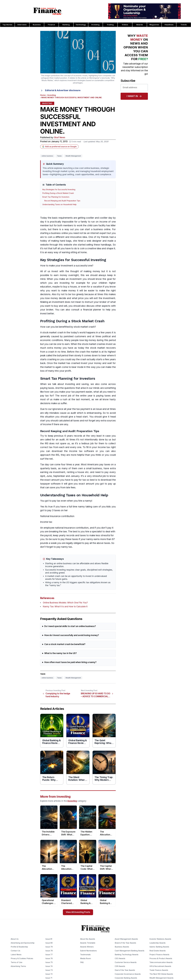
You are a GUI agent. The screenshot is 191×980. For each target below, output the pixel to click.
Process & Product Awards (161, 958)
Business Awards (122, 947)
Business (37, 25)
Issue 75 (49, 962)
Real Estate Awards (158, 951)
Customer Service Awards (126, 962)
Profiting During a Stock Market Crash (58, 193)
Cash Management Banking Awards (130, 951)
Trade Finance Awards (159, 970)
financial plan (90, 310)
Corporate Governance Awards (128, 974)
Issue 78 (49, 951)
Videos (125, 25)
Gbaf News (60, 138)
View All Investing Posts (78, 912)
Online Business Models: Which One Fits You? (65, 603)
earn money (60, 275)
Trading (110, 25)
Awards (140, 25)
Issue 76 (49, 958)
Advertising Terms (18, 966)
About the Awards (88, 939)
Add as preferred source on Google (59, 147)
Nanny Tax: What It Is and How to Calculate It (65, 607)
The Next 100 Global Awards (161, 974)
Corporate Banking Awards (126, 978)
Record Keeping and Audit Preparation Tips (62, 201)
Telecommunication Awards (161, 962)
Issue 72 (49, 974)
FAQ (82, 962)
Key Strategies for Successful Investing (59, 190)
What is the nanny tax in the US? (61, 653)
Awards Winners (87, 947)
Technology (81, 25)
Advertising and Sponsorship (23, 943)
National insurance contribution (57, 516)
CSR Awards (120, 966)
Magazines (154, 25)
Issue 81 (49, 939)
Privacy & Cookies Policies (22, 958)
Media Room (86, 958)
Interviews (22, 25)
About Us (15, 939)
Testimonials (85, 955)
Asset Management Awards (126, 939)
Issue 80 (49, 943)
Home (43, 95)
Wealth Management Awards (161, 978)
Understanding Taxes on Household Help (59, 204)
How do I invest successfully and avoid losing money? (72, 635)
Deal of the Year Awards (125, 970)
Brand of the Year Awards (125, 943)
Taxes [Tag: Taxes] (59, 156)
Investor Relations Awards (160, 939)
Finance (51, 25)
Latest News (16, 955)
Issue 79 (49, 947)
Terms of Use (17, 962)
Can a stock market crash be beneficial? (65, 644)
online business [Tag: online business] (47, 156)
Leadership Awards (158, 943)
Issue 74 (49, 966)
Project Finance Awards (159, 955)
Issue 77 (49, 955)
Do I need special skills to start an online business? (70, 626)
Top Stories (7, 25)
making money (92, 271)
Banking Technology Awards (127, 955)
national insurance (65, 528)
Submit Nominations (88, 951)
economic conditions (52, 340)
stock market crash (53, 333)
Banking (66, 25)
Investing (95, 25)
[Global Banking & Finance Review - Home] (48, 11)
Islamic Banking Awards (159, 947)
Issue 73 (49, 970)
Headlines (169, 25)
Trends (184, 25)
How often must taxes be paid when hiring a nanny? (70, 662)
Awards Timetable (88, 943)
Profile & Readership (19, 947)
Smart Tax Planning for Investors (56, 197)
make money (69, 291)
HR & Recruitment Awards (160, 966)
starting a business (50, 233)
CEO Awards (120, 958)
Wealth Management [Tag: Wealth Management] (73, 156)
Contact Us (15, 951)
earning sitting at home (74, 252)
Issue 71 (49, 978)
